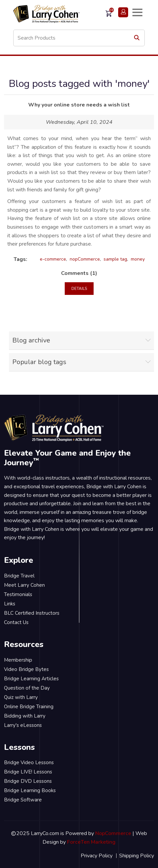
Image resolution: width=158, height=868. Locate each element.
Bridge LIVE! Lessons (28, 772)
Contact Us (16, 622)
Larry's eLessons (23, 725)
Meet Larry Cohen (24, 585)
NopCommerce (113, 833)
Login (123, 12)
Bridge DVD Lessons (28, 781)
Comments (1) (79, 273)
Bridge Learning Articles (31, 679)
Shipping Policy (137, 856)
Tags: (20, 259)
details (79, 289)
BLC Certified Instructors (32, 613)
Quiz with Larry (21, 697)
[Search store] (79, 38)
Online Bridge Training (29, 707)
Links (10, 604)
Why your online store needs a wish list (79, 105)
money (138, 259)
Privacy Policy (97, 856)
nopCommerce (85, 259)
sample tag (115, 259)
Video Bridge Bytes (26, 669)
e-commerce (53, 259)
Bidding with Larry (25, 716)
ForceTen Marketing (91, 842)
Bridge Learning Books (30, 790)
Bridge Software (23, 800)
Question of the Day (27, 688)
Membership (18, 660)
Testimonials (18, 594)
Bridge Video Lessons (29, 762)
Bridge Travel (19, 576)
